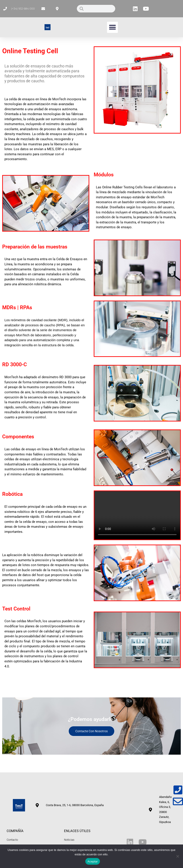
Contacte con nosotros (91, 731)
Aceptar (93, 861)
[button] (113, 27)
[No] (177, 856)
